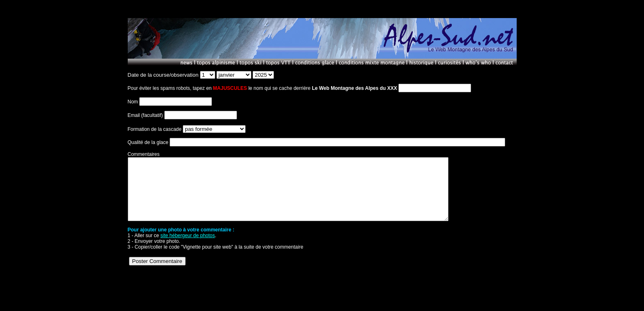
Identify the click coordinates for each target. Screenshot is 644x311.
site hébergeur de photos (188, 248)
